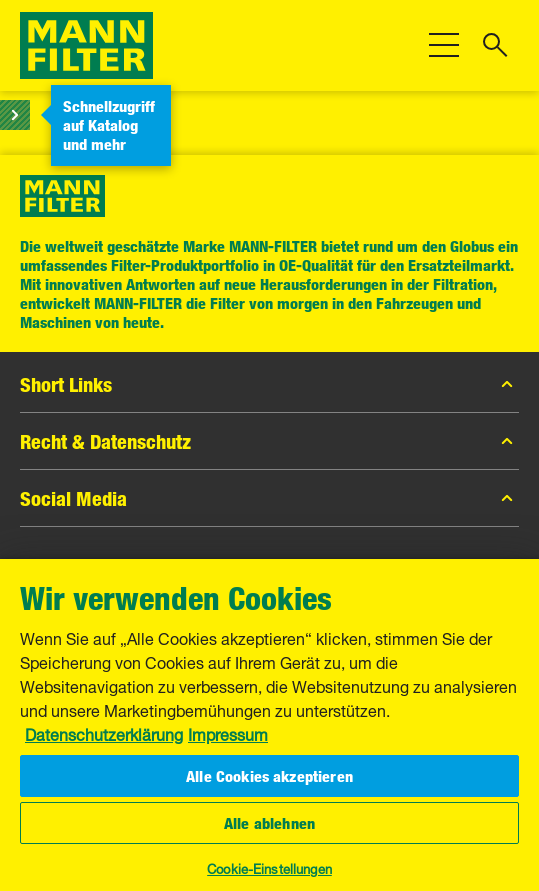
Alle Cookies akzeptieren (269, 776)
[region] (269, 725)
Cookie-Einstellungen (269, 867)
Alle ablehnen (269, 823)
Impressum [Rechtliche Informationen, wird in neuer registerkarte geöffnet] (228, 733)
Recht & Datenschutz (269, 441)
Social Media (269, 498)
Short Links (269, 384)
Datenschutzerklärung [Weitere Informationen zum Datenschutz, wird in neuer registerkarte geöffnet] (104, 733)
